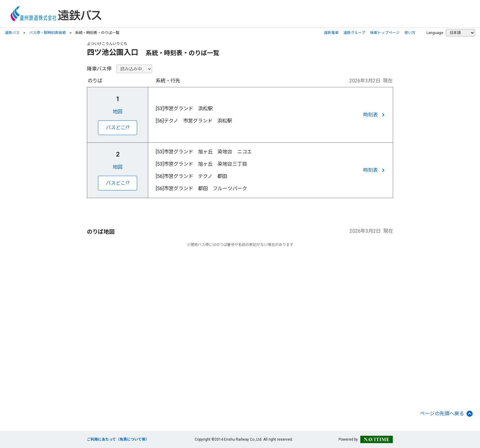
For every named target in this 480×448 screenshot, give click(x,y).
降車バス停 (99, 69)
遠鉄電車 (331, 33)
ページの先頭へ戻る (446, 414)
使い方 (410, 33)
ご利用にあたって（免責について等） (118, 439)
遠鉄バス (12, 33)
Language (435, 33)
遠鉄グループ (354, 33)
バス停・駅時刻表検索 (47, 33)
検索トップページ (385, 33)
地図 (118, 112)
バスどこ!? (118, 128)
